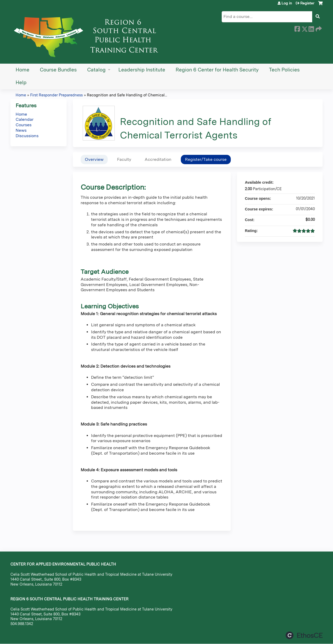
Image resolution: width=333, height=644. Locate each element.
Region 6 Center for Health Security (217, 70)
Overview (94, 159)
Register (307, 3)
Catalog (96, 70)
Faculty (124, 159)
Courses (24, 125)
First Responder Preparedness (56, 95)
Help (21, 82)
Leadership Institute (142, 70)
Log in (287, 3)
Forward (318, 28)
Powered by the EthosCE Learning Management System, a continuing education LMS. (304, 635)
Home (23, 70)
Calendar (25, 119)
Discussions (27, 136)
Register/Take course (206, 159)
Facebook (297, 28)
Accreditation (158, 159)
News (21, 130)
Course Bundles (58, 70)
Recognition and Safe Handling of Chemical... (127, 95)
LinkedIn (311, 28)
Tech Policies (284, 70)
